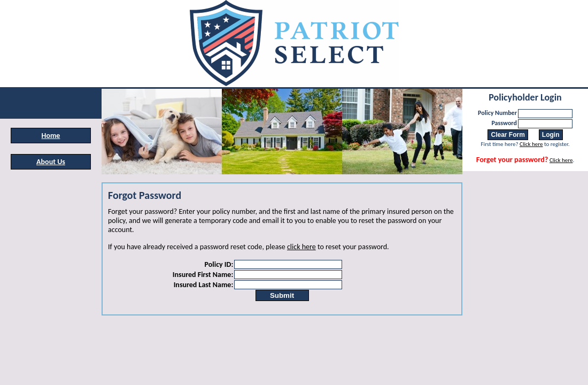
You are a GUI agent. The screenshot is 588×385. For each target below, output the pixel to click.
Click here (531, 144)
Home (51, 136)
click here (301, 247)
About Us (51, 162)
